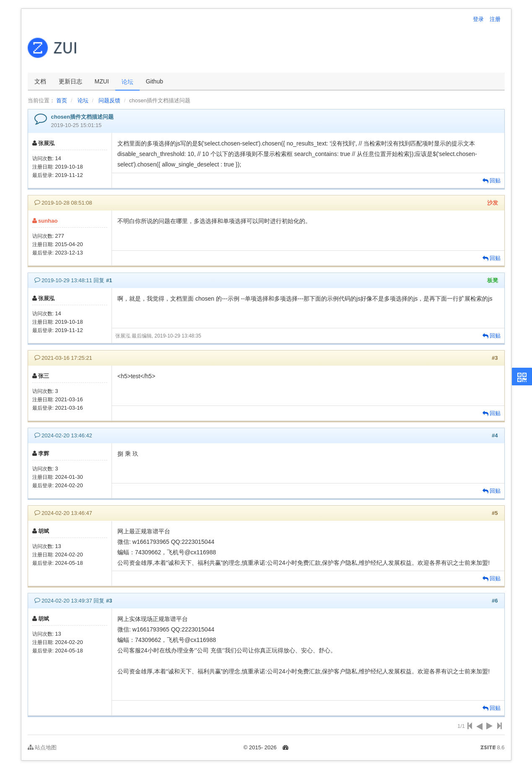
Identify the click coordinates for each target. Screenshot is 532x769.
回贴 (492, 181)
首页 (62, 100)
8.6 (493, 748)
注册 (495, 19)
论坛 (127, 82)
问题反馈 (109, 100)
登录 (478, 19)
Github (154, 81)
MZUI (102, 81)
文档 (40, 81)
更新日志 (70, 81)
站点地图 (42, 747)
